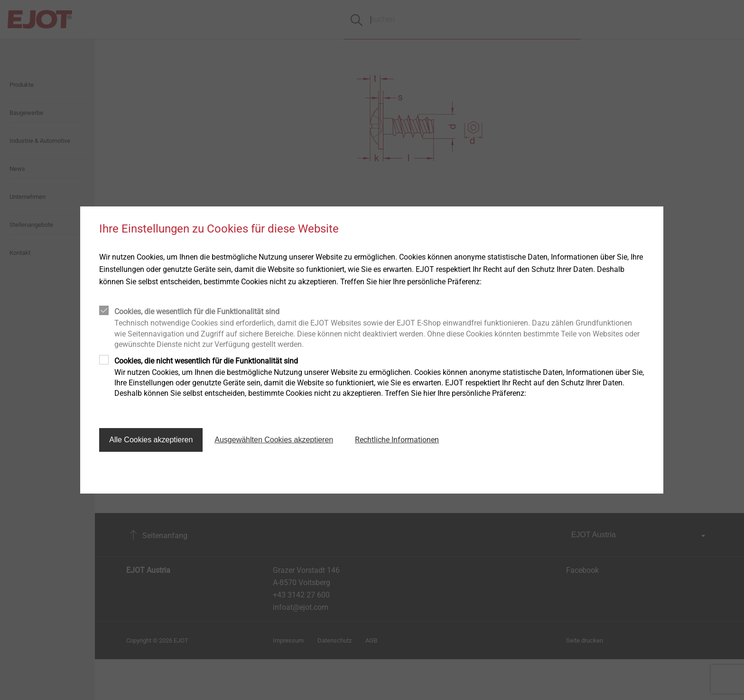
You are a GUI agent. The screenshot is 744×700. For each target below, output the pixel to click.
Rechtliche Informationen (397, 440)
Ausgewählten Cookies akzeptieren (274, 440)
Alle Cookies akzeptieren (151, 440)
